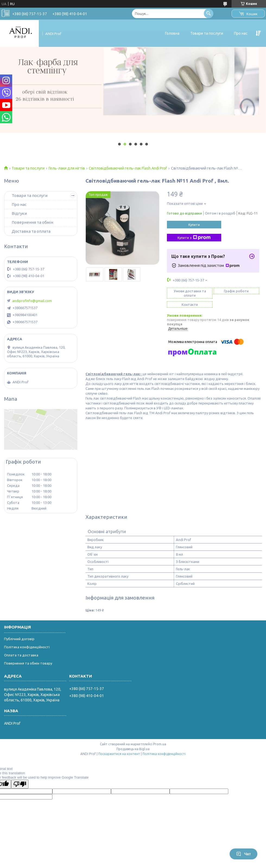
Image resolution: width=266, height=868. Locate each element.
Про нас (241, 33)
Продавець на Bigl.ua (133, 749)
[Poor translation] (20, 784)
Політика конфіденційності (27, 647)
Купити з (194, 238)
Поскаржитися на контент (119, 754)
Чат (243, 854)
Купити (194, 225)
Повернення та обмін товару (28, 663)
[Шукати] (209, 13)
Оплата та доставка (21, 655)
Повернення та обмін (32, 222)
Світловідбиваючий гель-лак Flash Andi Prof (128, 168)
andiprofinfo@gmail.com (32, 301)
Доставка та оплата (31, 231)
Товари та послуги (207, 33)
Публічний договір (19, 639)
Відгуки (19, 213)
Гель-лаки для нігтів (67, 168)
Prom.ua (160, 744)
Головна (172, 33)
